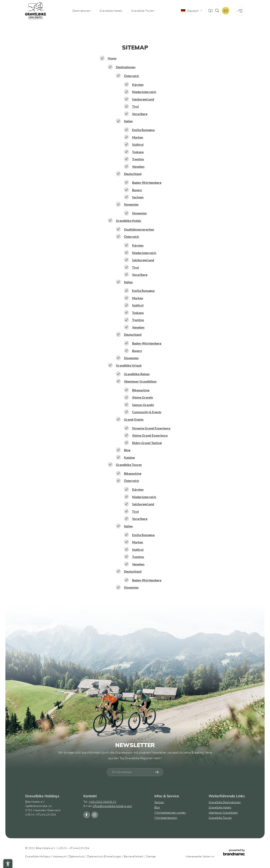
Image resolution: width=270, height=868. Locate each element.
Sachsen (138, 197)
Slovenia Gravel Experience (151, 428)
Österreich (132, 76)
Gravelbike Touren (129, 465)
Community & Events (147, 412)
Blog (127, 450)
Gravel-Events (134, 419)
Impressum (60, 856)
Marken (138, 137)
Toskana (138, 152)
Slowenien (131, 204)
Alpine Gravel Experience (150, 435)
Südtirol (138, 144)
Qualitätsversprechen (139, 229)
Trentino (138, 159)
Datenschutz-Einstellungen (105, 856)
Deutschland (133, 174)
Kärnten (138, 85)
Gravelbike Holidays (38, 856)
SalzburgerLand (143, 99)
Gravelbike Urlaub (129, 365)
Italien (128, 121)
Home (112, 58)
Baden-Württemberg (147, 182)
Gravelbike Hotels (128, 221)
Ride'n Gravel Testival (147, 443)
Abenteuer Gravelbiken (140, 381)
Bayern (137, 190)
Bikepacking (141, 390)
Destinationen (126, 67)
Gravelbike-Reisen (137, 374)
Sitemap (151, 856)
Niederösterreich (144, 92)
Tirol (135, 106)
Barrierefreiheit (134, 856)
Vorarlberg (140, 114)
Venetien (138, 167)
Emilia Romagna (143, 130)
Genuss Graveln (143, 405)
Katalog (129, 457)
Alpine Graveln (143, 397)
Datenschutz (77, 856)
